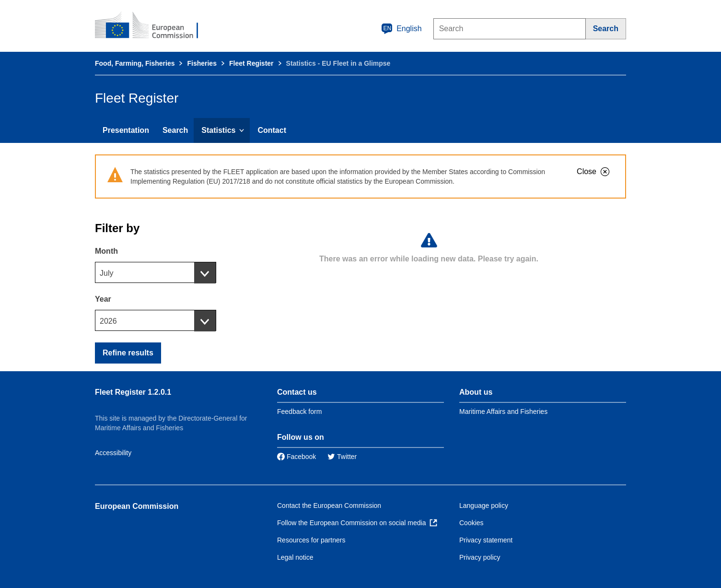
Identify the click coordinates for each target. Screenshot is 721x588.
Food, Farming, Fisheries (135, 63)
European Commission (137, 506)
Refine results (128, 353)
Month (106, 251)
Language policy (484, 506)
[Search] (606, 29)
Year (103, 299)
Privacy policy (480, 557)
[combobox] (156, 272)
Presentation (126, 130)
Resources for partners (311, 540)
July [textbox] (106, 273)
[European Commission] (153, 26)
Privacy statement (486, 540)
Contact (272, 130)
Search (175, 130)
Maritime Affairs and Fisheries (503, 412)
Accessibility (113, 453)
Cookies (471, 523)
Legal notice (295, 557)
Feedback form (299, 412)
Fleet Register (251, 63)
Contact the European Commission (329, 506)
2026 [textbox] (108, 321)
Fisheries (202, 63)
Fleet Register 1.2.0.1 (133, 392)
